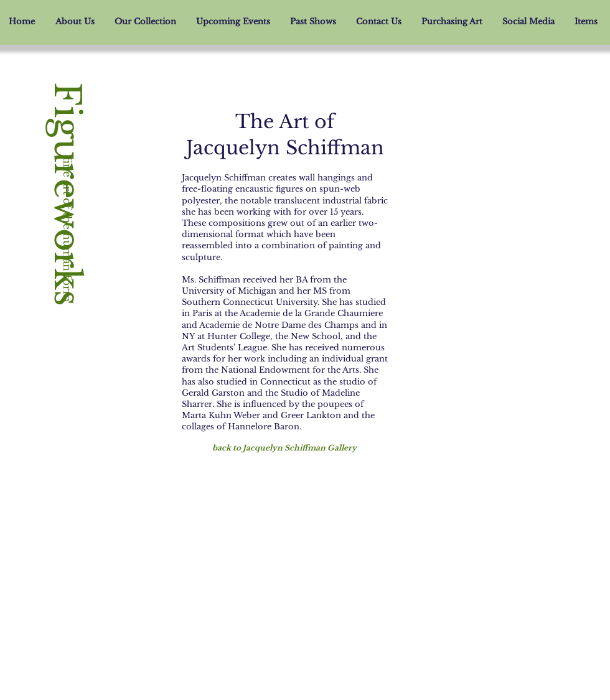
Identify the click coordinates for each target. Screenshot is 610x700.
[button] (145, 22)
